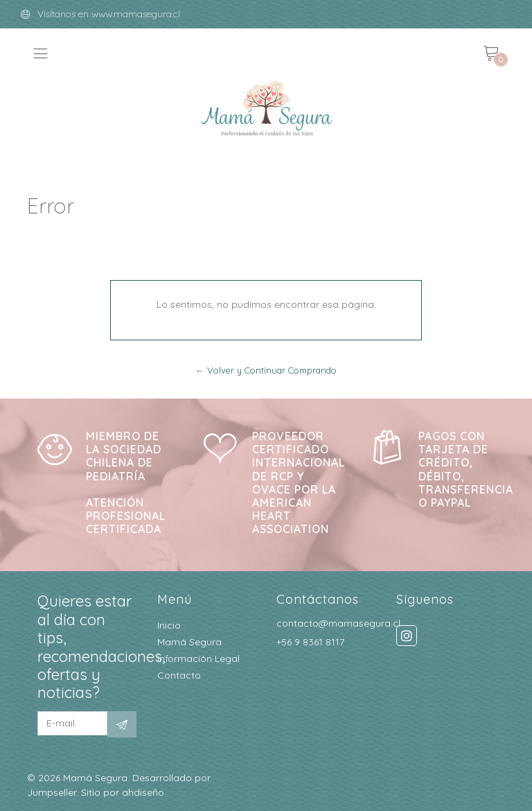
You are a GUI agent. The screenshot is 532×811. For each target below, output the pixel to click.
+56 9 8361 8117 (310, 642)
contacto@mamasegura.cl (338, 623)
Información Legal (198, 659)
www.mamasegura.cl (136, 14)
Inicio (169, 625)
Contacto (179, 675)
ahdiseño (143, 792)
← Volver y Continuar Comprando (266, 370)
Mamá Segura (189, 642)
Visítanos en (64, 14)
